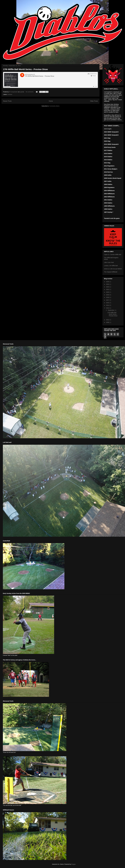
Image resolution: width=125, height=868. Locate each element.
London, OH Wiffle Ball (111, 266)
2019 (108, 295)
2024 (108, 284)
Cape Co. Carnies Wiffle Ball (113, 255)
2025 (108, 282)
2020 (108, 292)
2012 (108, 320)
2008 (108, 322)
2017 (108, 300)
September (111, 310)
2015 (108, 303)
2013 (108, 308)
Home (51, 101)
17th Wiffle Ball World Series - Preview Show (25, 69)
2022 (108, 289)
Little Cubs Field (109, 262)
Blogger (73, 864)
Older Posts (94, 101)
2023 (108, 287)
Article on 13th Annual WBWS (113, 269)
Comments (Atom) (54, 106)
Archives (10, 94)
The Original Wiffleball (111, 272)
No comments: (30, 92)
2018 (108, 297)
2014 (108, 305)
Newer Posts (7, 101)
